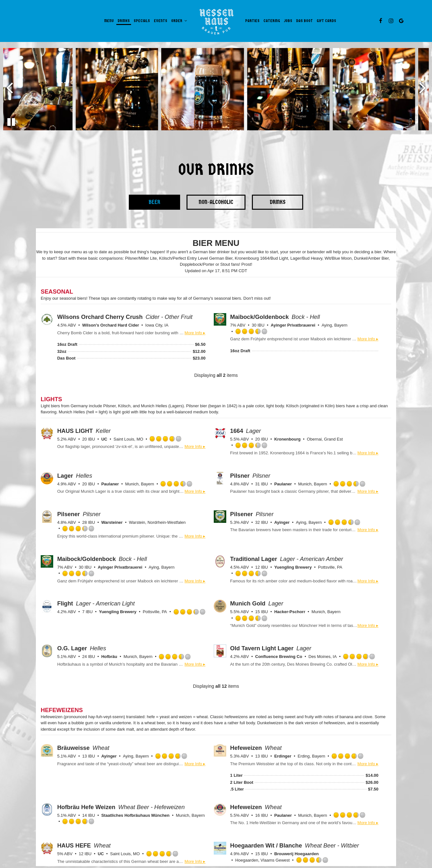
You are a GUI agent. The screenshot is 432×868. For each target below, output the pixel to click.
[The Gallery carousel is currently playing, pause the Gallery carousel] (11, 122)
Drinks (124, 21)
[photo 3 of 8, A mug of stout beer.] (216, 89)
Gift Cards (326, 21)
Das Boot (304, 21)
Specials (142, 21)
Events (161, 21)
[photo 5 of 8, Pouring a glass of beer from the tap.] (387, 89)
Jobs (288, 21)
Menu (109, 21)
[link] (216, 21)
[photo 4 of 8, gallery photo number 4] (301, 89)
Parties (252, 21)
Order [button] (179, 21)
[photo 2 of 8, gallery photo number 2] (130, 89)
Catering (272, 21)
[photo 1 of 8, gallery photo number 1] (44, 89)
